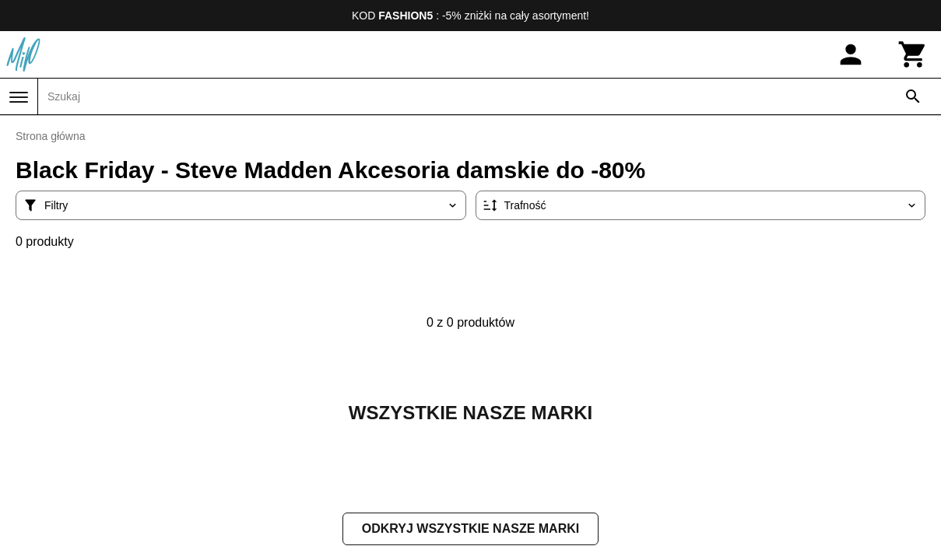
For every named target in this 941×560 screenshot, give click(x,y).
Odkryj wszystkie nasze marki (470, 530)
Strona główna (51, 136)
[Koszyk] (913, 54)
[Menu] (19, 97)
